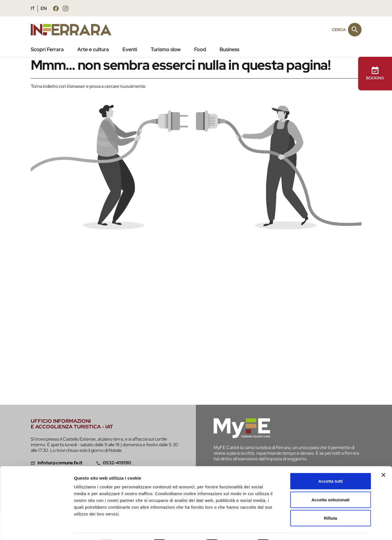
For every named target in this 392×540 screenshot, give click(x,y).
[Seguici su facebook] (56, 8)
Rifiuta (331, 503)
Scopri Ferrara (47, 49)
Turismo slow (166, 49)
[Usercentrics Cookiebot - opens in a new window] (37, 529)
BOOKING (375, 73)
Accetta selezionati (330, 485)
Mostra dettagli (297, 529)
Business (229, 49)
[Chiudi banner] (383, 460)
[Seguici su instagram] (65, 8)
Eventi (130, 49)
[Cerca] (355, 30)
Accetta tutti (331, 466)
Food (200, 49)
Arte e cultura (93, 49)
